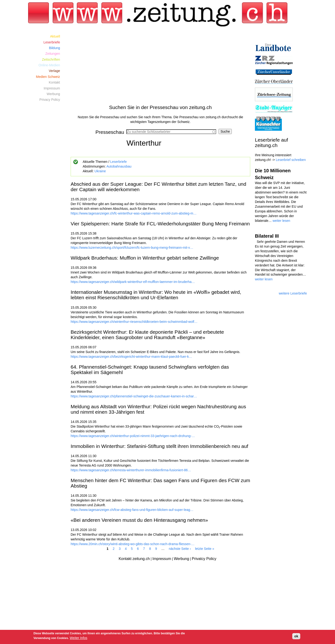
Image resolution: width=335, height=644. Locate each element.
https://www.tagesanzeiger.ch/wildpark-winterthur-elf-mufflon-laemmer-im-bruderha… (133, 282)
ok (296, 636)
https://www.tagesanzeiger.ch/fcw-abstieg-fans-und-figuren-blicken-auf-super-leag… (132, 510)
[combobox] (171, 132)
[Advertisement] (160, 67)
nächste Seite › (180, 549)
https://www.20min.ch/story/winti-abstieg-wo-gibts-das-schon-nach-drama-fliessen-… (133, 544)
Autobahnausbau (119, 166)
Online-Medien (49, 65)
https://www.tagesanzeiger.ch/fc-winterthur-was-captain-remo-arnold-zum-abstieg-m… (134, 213)
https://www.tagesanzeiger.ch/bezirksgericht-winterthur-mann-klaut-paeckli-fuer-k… (131, 357)
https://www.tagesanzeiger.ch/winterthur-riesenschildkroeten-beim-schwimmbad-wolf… (134, 322)
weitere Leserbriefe (293, 293)
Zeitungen (53, 54)
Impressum (52, 88)
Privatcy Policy (204, 559)
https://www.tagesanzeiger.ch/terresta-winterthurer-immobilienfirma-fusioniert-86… (131, 470)
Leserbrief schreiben (291, 160)
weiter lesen (281, 221)
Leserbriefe (118, 162)
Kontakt (54, 82)
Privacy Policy (50, 100)
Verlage (54, 71)
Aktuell (55, 36)
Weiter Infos (78, 638)
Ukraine (100, 171)
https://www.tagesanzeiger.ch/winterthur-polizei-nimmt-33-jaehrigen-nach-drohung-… (133, 436)
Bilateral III (267, 236)
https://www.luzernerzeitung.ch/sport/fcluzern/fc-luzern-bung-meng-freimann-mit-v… (132, 248)
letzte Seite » (205, 549)
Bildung (54, 48)
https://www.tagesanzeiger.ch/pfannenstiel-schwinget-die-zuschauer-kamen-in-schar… (134, 396)
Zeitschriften (51, 59)
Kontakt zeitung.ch (134, 559)
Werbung (53, 94)
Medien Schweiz (48, 77)
